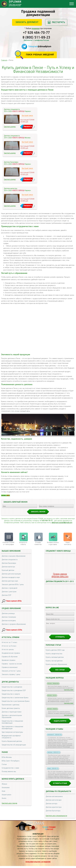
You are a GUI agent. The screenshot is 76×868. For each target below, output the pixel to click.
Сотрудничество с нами (10, 768)
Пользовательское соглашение (38, 864)
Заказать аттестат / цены (11, 671)
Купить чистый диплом (54, 663)
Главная (4, 60)
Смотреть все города (9, 803)
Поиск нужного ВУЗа (14, 601)
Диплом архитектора (54, 809)
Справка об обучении (10, 657)
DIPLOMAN (35, 825)
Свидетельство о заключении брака (15, 698)
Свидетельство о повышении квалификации (12, 722)
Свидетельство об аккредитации (14, 745)
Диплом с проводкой (9, 588)
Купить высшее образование (56, 666)
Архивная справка (9, 660)
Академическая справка (11, 653)
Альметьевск (7, 795)
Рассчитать (58, 22)
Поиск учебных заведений (40, 55)
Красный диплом (8, 570)
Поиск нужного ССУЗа (14, 630)
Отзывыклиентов (38, 543)
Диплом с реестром (9, 592)
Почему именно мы (9, 772)
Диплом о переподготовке (12, 712)
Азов (3, 791)
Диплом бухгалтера (53, 813)
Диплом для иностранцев (11, 574)
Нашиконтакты (68, 543)
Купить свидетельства (54, 656)
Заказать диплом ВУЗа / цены (13, 585)
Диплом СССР (6, 595)
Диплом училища (8, 613)
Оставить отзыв (60, 785)
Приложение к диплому (11, 705)
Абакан (4, 784)
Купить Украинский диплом (12, 741)
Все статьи (60, 672)
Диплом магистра (8, 567)
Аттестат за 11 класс (9, 642)
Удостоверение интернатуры (12, 732)
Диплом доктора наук (10, 581)
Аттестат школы (8, 650)
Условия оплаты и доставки (53, 543)
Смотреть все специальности (56, 818)
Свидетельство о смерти (11, 694)
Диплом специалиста (10, 560)
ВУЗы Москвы (7, 757)
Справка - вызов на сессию (12, 664)
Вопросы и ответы (23, 543)
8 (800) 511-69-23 (36, 38)
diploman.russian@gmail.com (62, 523)
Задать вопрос (60, 723)
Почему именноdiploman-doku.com (60, 575)
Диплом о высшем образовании (14, 556)
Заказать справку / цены (11, 674)
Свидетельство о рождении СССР (14, 691)
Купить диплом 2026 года (55, 652)
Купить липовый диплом (55, 659)
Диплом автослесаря (54, 802)
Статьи (4, 764)
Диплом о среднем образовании (14, 624)
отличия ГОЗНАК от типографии (8, 543)
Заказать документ (27, 22)
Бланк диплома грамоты (11, 708)
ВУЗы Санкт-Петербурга (11, 761)
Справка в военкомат (10, 667)
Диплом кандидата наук (11, 577)
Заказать (28, 127)
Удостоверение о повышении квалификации (12, 728)
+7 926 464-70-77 (36, 33)
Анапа (4, 798)
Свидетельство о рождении (12, 687)
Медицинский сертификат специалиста (11, 737)
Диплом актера (51, 806)
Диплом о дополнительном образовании (12, 716)
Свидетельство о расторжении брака (16, 701)
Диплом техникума (9, 617)
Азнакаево (6, 788)
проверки (36, 28)
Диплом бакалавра (9, 563)
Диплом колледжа (9, 621)
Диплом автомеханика (54, 798)
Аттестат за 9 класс (9, 646)
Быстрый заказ (27, 116)
